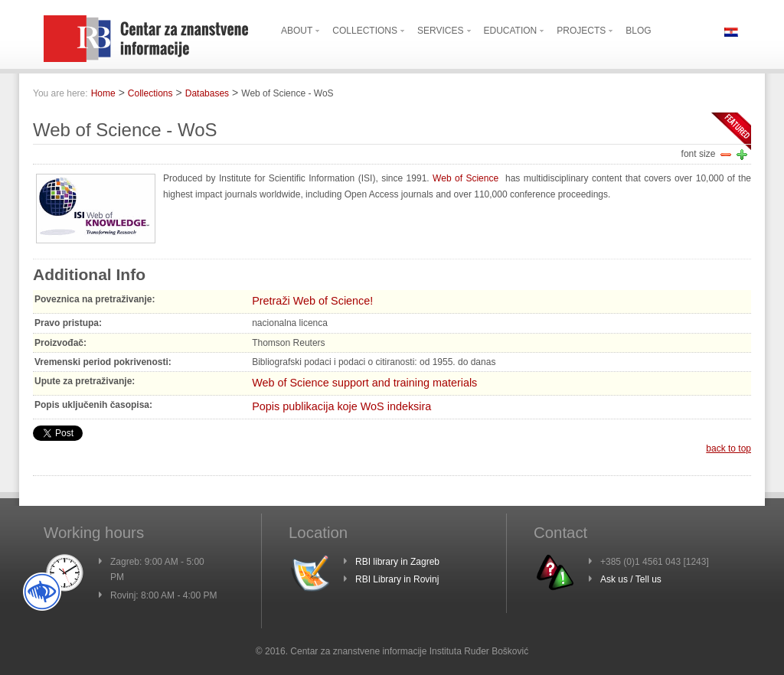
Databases (207, 93)
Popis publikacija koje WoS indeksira (341, 406)
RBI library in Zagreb (397, 562)
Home (103, 93)
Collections (150, 93)
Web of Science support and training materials (364, 383)
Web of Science (467, 178)
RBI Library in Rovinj (397, 579)
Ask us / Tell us (631, 579)
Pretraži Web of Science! (312, 301)
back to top (728, 448)
